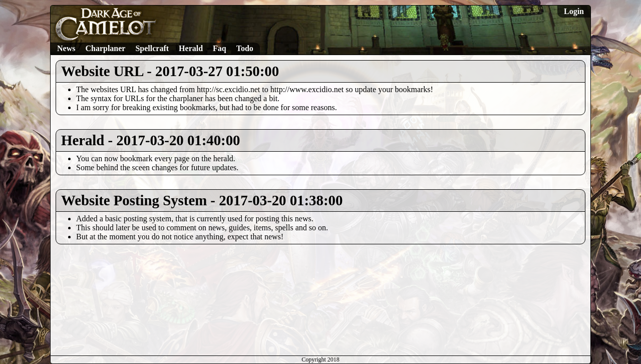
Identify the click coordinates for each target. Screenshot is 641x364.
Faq (220, 48)
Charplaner (105, 48)
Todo (245, 48)
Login (574, 11)
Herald (191, 48)
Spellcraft (152, 48)
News (66, 48)
